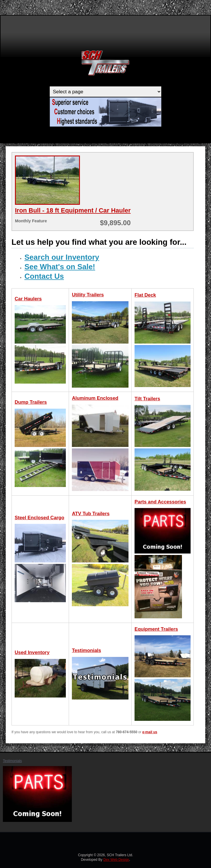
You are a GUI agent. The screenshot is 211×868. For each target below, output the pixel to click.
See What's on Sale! (60, 267)
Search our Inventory (62, 257)
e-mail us (150, 732)
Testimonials (12, 761)
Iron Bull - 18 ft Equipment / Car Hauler (73, 210)
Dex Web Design (116, 860)
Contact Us (44, 276)
